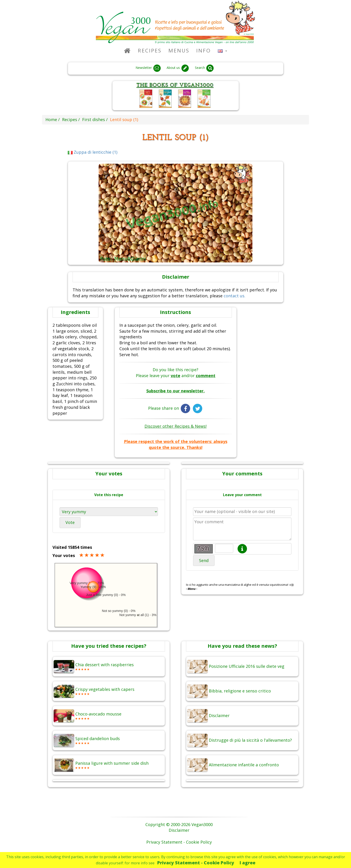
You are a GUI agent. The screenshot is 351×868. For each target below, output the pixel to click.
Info (204, 51)
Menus (179, 51)
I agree (248, 863)
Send (204, 560)
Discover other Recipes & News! (175, 426)
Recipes (150, 51)
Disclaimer (179, 830)
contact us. (234, 296)
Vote (70, 522)
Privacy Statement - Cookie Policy (196, 863)
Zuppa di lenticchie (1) (93, 152)
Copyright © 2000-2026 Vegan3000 (179, 824)
